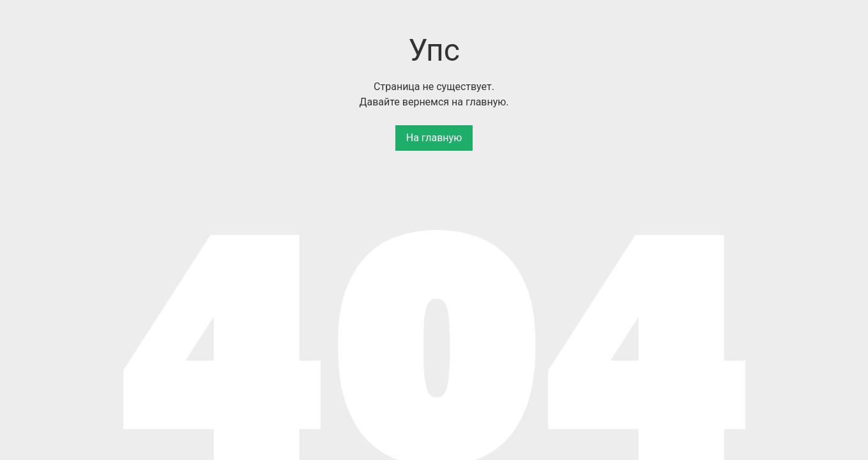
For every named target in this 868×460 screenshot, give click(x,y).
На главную (434, 138)
